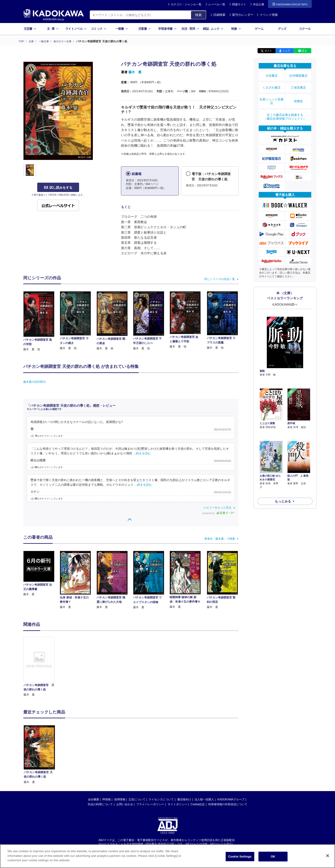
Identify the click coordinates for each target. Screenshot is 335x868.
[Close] (328, 856)
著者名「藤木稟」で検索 (220, 538)
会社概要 (94, 799)
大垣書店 (271, 75)
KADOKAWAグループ (231, 799)
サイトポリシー (178, 804)
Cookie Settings (240, 856)
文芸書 (30, 29)
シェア (286, 51)
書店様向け (184, 799)
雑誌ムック (213, 29)
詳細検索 (218, 15)
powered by (219, 513)
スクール (305, 29)
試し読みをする (58, 188)
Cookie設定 (198, 804)
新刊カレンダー (241, 15)
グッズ (282, 29)
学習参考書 (167, 29)
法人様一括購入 (204, 799)
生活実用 (190, 29)
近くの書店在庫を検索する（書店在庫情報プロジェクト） (285, 109)
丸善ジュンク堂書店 (271, 96)
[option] (42, 667)
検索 (198, 15)
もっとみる (283, 467)
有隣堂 (298, 96)
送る (304, 51)
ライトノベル (76, 29)
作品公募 (259, 4)
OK (273, 856)
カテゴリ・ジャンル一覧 (186, 4)
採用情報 (120, 799)
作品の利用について (100, 804)
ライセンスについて (161, 799)
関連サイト (239, 4)
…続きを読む (142, 453)
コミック (99, 29)
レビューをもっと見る (218, 508)
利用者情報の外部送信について (228, 804)
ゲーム (259, 29)
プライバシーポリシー (150, 804)
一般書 (122, 29)
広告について (137, 799)
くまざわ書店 (271, 84)
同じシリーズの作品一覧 (220, 279)
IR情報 (107, 799)
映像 (236, 29)
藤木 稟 (135, 72)
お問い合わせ (125, 804)
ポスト (268, 51)
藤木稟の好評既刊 (34, 382)
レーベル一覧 (217, 4)
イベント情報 (267, 15)
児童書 (145, 29)
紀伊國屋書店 (298, 75)
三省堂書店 (298, 84)
